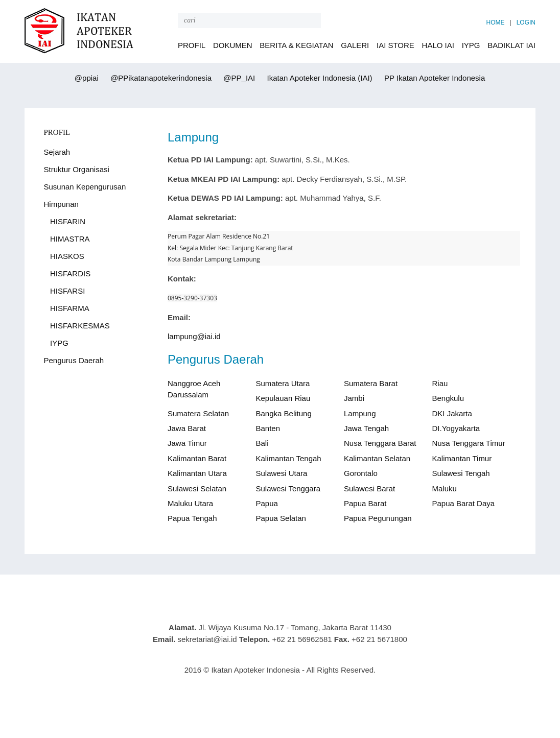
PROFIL (192, 45)
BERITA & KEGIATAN (296, 45)
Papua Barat (365, 503)
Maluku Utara (190, 503)
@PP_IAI (238, 78)
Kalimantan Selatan (377, 458)
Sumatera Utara (283, 383)
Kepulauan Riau (283, 398)
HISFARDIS (70, 273)
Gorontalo (361, 473)
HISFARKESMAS (80, 326)
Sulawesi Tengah (461, 473)
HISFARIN (68, 221)
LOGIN (526, 22)
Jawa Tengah (366, 428)
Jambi (354, 398)
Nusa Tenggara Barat (380, 443)
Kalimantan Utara (197, 473)
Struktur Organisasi (77, 169)
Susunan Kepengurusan (85, 187)
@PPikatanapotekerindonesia (160, 78)
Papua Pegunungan (378, 518)
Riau (440, 383)
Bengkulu (448, 398)
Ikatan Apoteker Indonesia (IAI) (318, 78)
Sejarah (57, 152)
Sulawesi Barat (369, 489)
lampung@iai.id (194, 336)
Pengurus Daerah (74, 360)
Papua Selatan (281, 518)
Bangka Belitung (284, 413)
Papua (267, 503)
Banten (268, 428)
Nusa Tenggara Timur (469, 443)
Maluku (445, 489)
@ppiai (86, 78)
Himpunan (61, 204)
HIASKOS (67, 256)
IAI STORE (395, 45)
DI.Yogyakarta (456, 428)
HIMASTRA (70, 239)
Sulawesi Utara (282, 473)
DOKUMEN (233, 45)
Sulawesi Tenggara (288, 489)
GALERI (355, 45)
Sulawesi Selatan (197, 489)
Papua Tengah (192, 518)
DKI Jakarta (452, 413)
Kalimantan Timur (462, 458)
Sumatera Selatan (198, 413)
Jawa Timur (187, 443)
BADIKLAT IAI (511, 45)
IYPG (471, 45)
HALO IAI (438, 45)
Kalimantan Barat (197, 458)
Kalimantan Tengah (289, 458)
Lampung (360, 413)
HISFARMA (70, 308)
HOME (496, 22)
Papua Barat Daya (464, 503)
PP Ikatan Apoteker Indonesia (434, 78)
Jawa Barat (187, 428)
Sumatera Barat (371, 383)
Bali (262, 443)
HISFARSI (67, 291)
